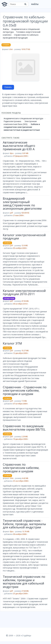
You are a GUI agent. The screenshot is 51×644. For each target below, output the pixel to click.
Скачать (8, 87)
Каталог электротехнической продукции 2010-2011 (24, 292)
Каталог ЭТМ (12, 343)
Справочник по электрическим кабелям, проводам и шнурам (21, 468)
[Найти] (25, 4)
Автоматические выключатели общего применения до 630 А (19, 146)
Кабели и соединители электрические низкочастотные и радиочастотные (22, 127)
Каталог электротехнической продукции (24, 237)
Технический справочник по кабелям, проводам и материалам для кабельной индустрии (24, 582)
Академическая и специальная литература (23, 118)
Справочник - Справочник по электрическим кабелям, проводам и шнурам (25, 390)
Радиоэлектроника (12, 121)
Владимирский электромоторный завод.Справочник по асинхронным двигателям (22, 203)
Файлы (35, 4)
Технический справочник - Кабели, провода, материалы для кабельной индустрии (24, 524)
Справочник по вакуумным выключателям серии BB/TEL (24, 428)
